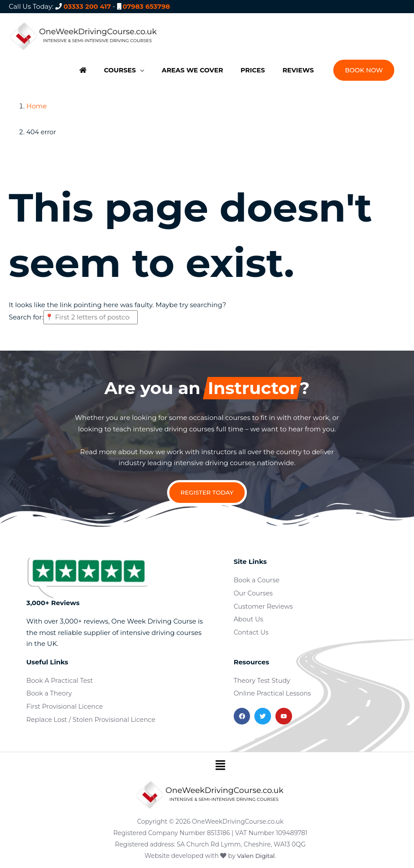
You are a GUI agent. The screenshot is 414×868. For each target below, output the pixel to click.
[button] (120, 69)
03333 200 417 (87, 6)
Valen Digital (256, 852)
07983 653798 (146, 6)
